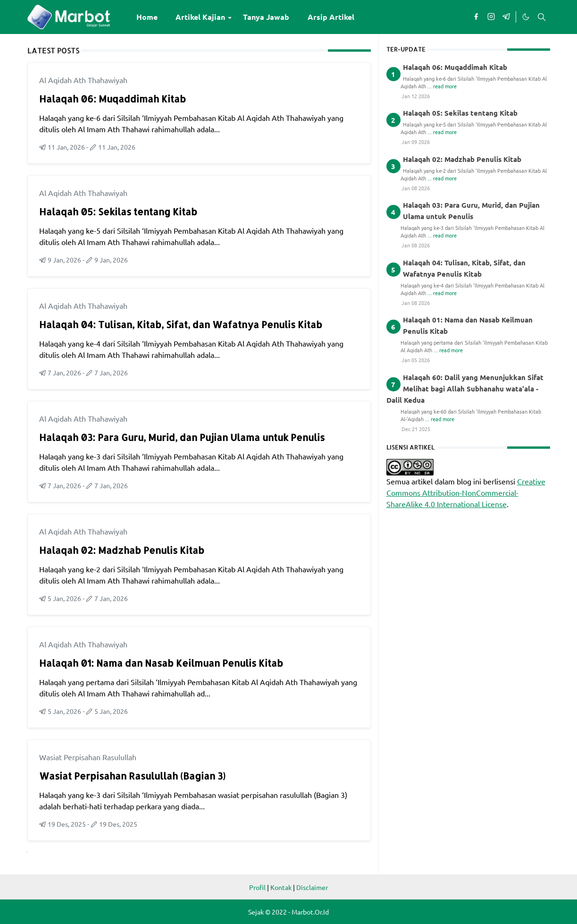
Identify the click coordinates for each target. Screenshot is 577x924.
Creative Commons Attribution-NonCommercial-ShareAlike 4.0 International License (466, 492)
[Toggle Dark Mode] (526, 17)
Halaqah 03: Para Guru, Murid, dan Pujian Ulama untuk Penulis (182, 437)
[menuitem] (147, 17)
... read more (442, 86)
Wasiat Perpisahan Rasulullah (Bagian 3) (132, 776)
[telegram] (506, 17)
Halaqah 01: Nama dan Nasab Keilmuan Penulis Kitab (161, 663)
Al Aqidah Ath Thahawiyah (83, 80)
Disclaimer (312, 887)
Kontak (281, 887)
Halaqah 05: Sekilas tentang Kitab (118, 212)
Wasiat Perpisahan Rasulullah (88, 757)
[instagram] (491, 17)
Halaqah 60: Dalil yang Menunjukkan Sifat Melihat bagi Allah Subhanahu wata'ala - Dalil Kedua (465, 389)
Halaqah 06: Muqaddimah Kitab (113, 99)
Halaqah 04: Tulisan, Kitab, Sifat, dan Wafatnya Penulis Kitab (181, 324)
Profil (257, 887)
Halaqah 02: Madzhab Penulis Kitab (122, 550)
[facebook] (476, 17)
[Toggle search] (542, 17)
